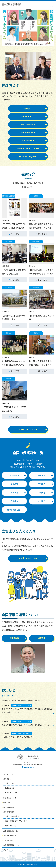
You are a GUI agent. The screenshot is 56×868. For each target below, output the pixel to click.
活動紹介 (6, 803)
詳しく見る (15, 234)
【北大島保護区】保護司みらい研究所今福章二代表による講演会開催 (41, 274)
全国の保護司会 (9, 288)
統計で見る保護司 (11, 793)
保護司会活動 (9, 242)
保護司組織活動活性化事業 (9, 196)
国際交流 (9, 334)
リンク (6, 851)
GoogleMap (28, 768)
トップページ (8, 775)
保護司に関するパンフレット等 (16, 822)
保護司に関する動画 (12, 817)
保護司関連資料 (9, 813)
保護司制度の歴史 (10, 808)
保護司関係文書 (10, 826)
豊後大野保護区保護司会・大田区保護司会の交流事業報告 (41, 228)
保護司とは (7, 780)
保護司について (10, 784)
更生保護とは (10, 789)
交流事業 (36, 196)
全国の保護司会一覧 (10, 832)
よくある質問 (8, 841)
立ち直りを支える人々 (11, 836)
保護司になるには (10, 799)
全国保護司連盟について (12, 846)
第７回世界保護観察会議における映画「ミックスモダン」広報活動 (41, 366)
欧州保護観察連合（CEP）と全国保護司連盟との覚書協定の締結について (14, 366)
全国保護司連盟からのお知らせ (21, 706)
